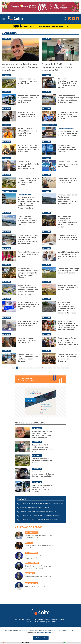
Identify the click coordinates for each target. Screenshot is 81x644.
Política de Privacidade (45, 633)
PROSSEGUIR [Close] (41, 638)
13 (63, 368)
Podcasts (22, 499)
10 (50, 368)
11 (54, 368)
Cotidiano (6, 39)
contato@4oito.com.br (48, 622)
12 (58, 368)
